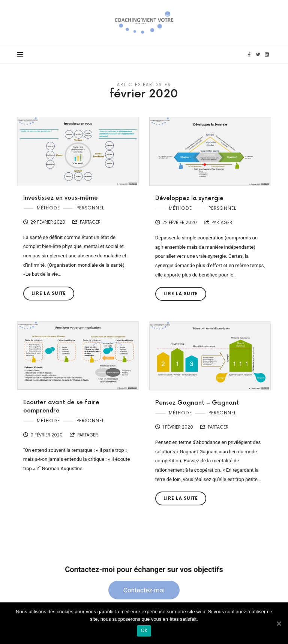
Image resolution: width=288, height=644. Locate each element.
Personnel (90, 208)
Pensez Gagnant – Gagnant (197, 403)
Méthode (48, 208)
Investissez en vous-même (61, 198)
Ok (144, 630)
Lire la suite (49, 294)
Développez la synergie (189, 198)
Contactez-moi (144, 590)
